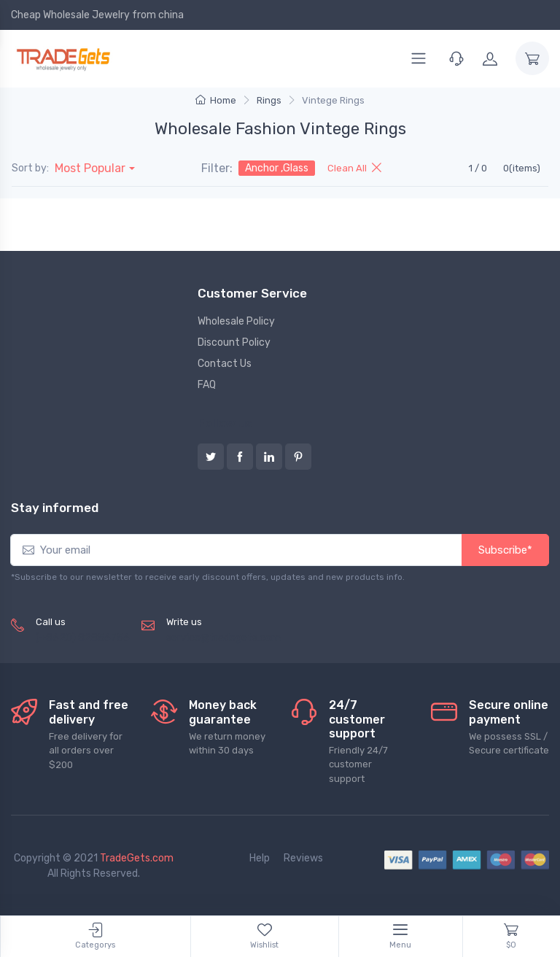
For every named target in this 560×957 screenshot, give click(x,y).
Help (260, 858)
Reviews (303, 858)
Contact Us (225, 364)
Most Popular (90, 168)
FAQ (207, 385)
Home (216, 100)
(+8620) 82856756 (83, 638)
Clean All (354, 168)
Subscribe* (505, 550)
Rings (269, 100)
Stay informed (55, 508)
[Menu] (419, 58)
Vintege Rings (333, 100)
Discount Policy (234, 342)
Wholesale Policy (236, 321)
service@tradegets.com (223, 638)
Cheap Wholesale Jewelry (70, 15)
